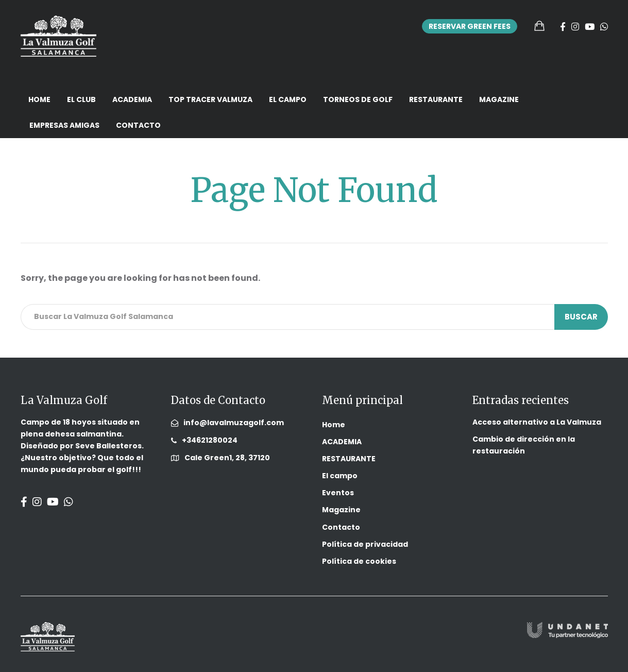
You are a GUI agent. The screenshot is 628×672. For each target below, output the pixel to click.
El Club (81, 99)
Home (39, 99)
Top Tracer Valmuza (210, 99)
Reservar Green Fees (470, 26)
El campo (288, 99)
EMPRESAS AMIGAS (64, 125)
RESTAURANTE (436, 99)
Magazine (499, 99)
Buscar (581, 317)
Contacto (138, 125)
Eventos (338, 493)
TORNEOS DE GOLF (358, 99)
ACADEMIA (132, 99)
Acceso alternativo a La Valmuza (537, 422)
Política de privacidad (365, 544)
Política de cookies (359, 561)
